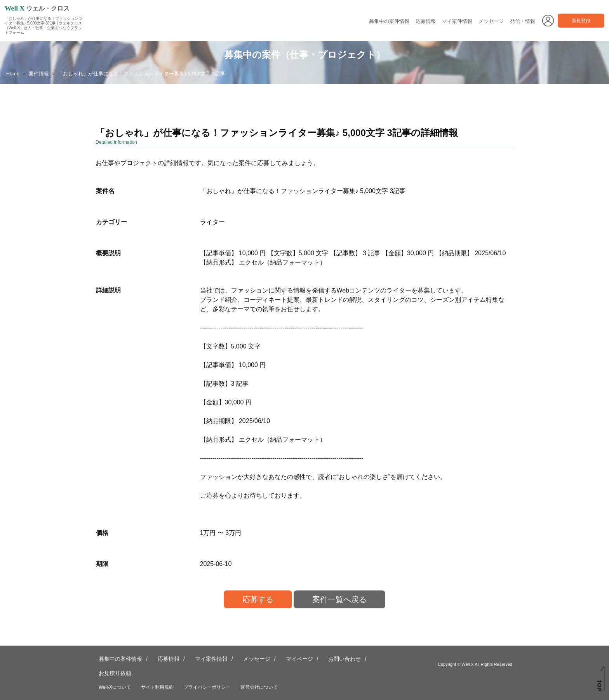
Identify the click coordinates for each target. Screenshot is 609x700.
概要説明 (108, 253)
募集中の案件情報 (389, 21)
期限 (102, 564)
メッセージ (491, 21)
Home (13, 74)
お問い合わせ (345, 659)
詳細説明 (108, 290)
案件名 (105, 191)
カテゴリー (111, 222)
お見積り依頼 (115, 673)
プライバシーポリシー (207, 687)
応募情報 (426, 21)
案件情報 (39, 74)
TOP (599, 685)
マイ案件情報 (457, 21)
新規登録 (581, 21)
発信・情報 (523, 21)
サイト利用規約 (157, 687)
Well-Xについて (115, 687)
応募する (258, 599)
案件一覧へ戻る (339, 599)
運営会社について (259, 687)
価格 (102, 533)
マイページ (299, 659)
